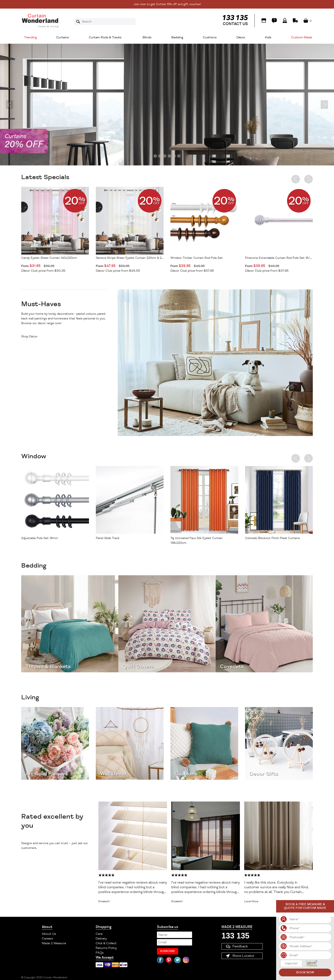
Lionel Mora (251, 901)
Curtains (62, 37)
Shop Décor (29, 336)
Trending (30, 37)
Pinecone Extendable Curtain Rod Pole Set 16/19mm (279, 258)
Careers (47, 939)
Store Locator (243, 956)
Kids (268, 37)
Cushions (210, 37)
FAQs (100, 953)
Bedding (177, 37)
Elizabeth (104, 901)
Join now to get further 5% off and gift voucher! (167, 4)
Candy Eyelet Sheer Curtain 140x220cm (49, 258)
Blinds (147, 37)
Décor (241, 37)
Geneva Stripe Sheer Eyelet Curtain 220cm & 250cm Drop (130, 258)
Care (99, 934)
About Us (49, 934)
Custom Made (301, 37)
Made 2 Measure (54, 943)
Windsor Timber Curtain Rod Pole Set (197, 258)
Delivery (101, 939)
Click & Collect (106, 943)
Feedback (240, 946)
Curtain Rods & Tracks (105, 37)
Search (80, 22)
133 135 (235, 936)
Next (324, 105)
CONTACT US (235, 24)
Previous (10, 105)
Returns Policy (106, 948)
